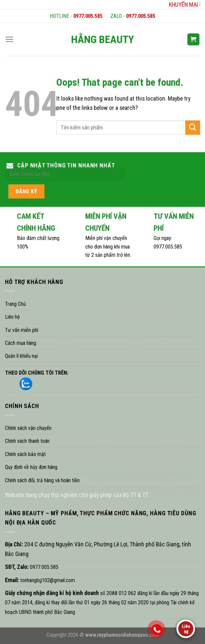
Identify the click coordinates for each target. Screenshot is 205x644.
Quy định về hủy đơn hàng (31, 467)
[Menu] (9, 39)
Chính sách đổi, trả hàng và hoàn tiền (42, 480)
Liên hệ (12, 317)
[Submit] (193, 128)
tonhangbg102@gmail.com (47, 580)
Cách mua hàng (21, 343)
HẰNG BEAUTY (102, 39)
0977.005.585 (88, 16)
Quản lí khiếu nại (21, 356)
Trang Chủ (15, 304)
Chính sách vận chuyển (28, 428)
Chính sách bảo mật (25, 454)
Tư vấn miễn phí (22, 330)
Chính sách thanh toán (27, 441)
